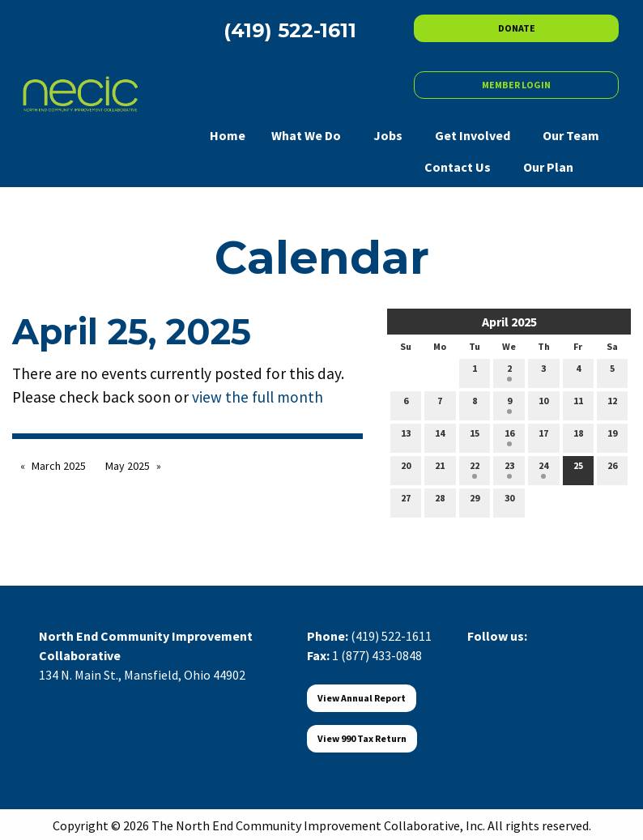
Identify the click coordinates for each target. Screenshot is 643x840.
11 (578, 404)
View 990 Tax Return (362, 738)
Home (228, 135)
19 (612, 437)
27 (406, 501)
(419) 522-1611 (391, 636)
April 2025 (509, 322)
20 (406, 469)
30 (509, 501)
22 (475, 469)
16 (509, 437)
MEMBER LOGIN (516, 85)
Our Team (571, 135)
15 (475, 437)
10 (543, 404)
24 (543, 469)
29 (475, 501)
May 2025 (128, 466)
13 (406, 437)
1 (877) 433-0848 (377, 655)
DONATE (517, 28)
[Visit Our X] (506, 655)
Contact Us (458, 167)
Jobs (388, 135)
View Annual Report (362, 698)
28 (440, 501)
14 (440, 437)
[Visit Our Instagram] (558, 655)
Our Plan (548, 167)
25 (578, 469)
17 (543, 437)
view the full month (258, 397)
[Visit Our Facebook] (480, 655)
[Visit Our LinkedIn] (532, 655)
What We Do (306, 135)
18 (578, 437)
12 (612, 404)
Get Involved (473, 135)
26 (612, 469)
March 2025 (59, 466)
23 (509, 469)
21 (440, 469)
